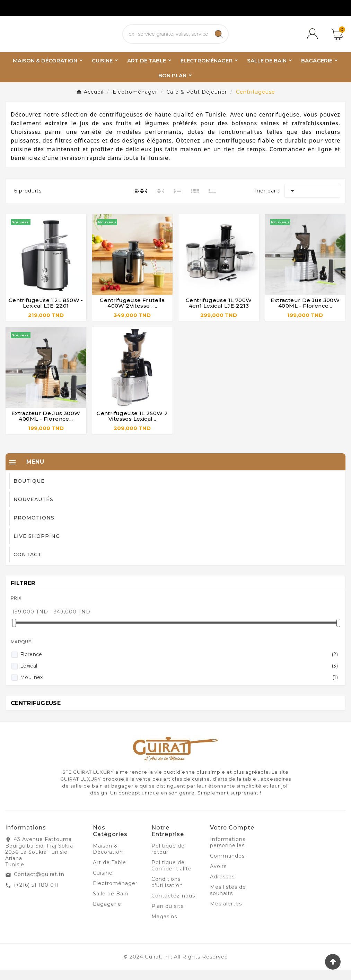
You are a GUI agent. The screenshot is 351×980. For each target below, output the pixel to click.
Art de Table (109, 872)
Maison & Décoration (108, 859)
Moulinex (179, 687)
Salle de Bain (111, 903)
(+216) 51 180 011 (36, 895)
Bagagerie (107, 914)
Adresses (222, 886)
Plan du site (168, 916)
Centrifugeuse (36, 713)
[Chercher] (166, 39)
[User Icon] (314, 39)
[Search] (219, 39)
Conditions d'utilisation (167, 892)
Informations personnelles (228, 852)
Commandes (227, 866)
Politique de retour (168, 859)
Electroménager (115, 893)
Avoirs (218, 876)
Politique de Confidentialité (172, 875)
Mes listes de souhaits (228, 900)
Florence (179, 664)
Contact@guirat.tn (39, 884)
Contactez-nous (173, 905)
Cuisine (103, 883)
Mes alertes (226, 913)
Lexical (179, 676)
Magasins (164, 926)
